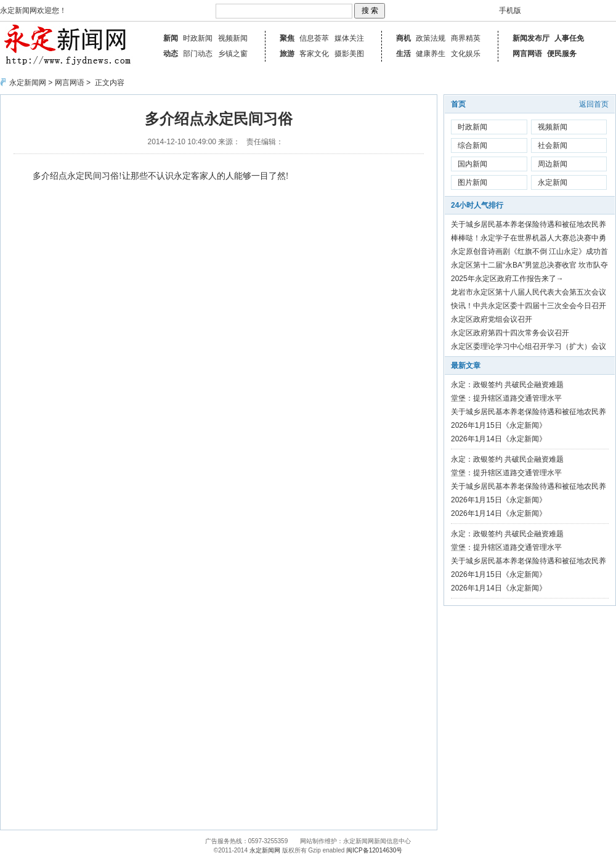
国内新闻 (472, 164)
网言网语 (527, 54)
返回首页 (594, 104)
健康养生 (431, 54)
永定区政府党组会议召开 (492, 319)
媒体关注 (349, 38)
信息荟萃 (314, 38)
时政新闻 (198, 38)
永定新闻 (553, 182)
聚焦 (287, 38)
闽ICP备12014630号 (374, 850)
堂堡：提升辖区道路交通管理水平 (506, 398)
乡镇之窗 (233, 54)
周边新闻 (553, 164)
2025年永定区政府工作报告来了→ (507, 279)
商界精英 (466, 38)
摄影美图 (349, 54)
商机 (403, 38)
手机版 (510, 10)
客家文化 (314, 54)
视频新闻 (233, 38)
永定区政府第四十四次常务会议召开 (510, 333)
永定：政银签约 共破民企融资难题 (507, 385)
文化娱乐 (466, 54)
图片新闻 (472, 182)
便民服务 (562, 54)
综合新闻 (472, 145)
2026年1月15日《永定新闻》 (499, 425)
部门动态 (198, 54)
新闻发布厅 (531, 38)
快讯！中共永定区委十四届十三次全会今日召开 (529, 306)
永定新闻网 (28, 83)
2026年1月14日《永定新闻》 (499, 439)
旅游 (287, 54)
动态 (171, 54)
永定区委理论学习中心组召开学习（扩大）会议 (529, 346)
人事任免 (569, 38)
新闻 (171, 38)
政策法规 (431, 38)
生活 (403, 54)
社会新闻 (553, 145)
